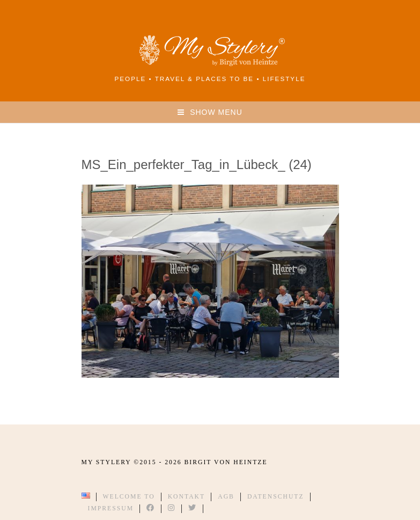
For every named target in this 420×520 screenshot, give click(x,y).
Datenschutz (276, 497)
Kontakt (187, 497)
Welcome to (129, 497)
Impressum (111, 508)
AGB (226, 497)
